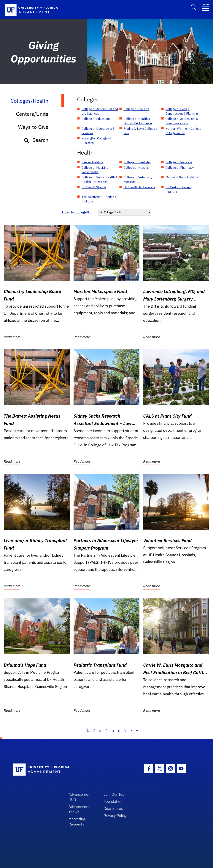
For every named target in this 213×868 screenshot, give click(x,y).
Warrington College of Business (96, 141)
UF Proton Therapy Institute (178, 189)
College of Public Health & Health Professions (100, 180)
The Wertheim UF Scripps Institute (99, 199)
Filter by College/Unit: (79, 212)
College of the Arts (136, 109)
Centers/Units (32, 114)
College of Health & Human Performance (138, 121)
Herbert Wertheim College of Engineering (183, 131)
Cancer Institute (92, 162)
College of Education (96, 119)
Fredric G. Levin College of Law (141, 131)
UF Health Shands (94, 187)
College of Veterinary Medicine (138, 180)
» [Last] (137, 730)
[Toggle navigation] (206, 7)
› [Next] (131, 730)
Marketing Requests (77, 821)
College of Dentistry (137, 162)
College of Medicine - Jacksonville (96, 170)
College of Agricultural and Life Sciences (100, 111)
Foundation (113, 801)
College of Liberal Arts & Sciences (98, 131)
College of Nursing (136, 168)
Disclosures (113, 808)
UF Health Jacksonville (139, 187)
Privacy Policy (115, 816)
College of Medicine (179, 162)
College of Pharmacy (180, 168)
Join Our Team (116, 794)
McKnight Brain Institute (182, 177)
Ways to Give (33, 127)
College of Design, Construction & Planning (182, 111)
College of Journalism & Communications (182, 121)
